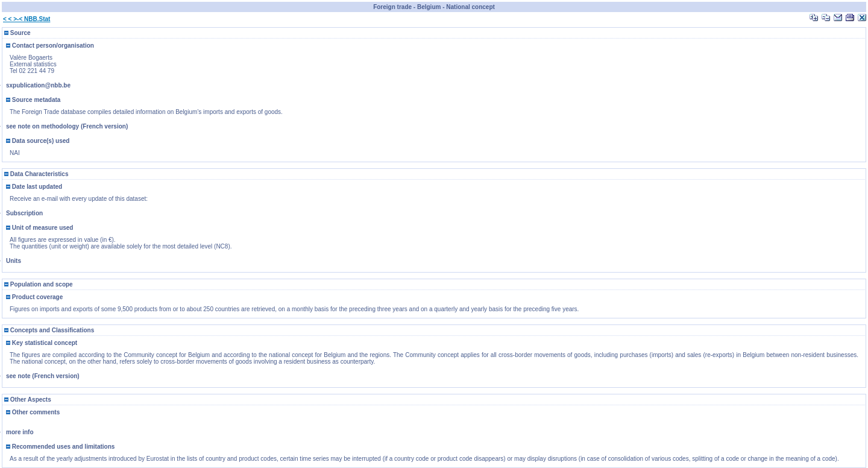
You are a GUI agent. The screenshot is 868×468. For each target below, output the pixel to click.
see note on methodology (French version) (67, 126)
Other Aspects (28, 400)
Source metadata (33, 100)
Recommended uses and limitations (60, 447)
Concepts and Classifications (49, 330)
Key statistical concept (42, 343)
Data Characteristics (36, 174)
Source (17, 33)
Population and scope (39, 284)
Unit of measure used (39, 228)
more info (20, 432)
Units (14, 261)
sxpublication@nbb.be (38, 85)
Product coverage (34, 297)
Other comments (33, 412)
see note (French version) (43, 376)
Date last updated (34, 187)
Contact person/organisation (50, 46)
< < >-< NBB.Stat (27, 19)
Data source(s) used (38, 141)
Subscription (24, 213)
